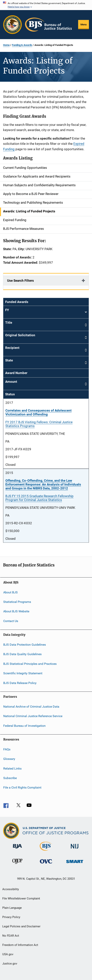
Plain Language (12, 908)
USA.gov (8, 954)
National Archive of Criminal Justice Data (31, 707)
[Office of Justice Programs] (13, 25)
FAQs (7, 749)
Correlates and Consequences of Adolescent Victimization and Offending (38, 412)
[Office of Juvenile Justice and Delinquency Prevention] (17, 865)
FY (46, 312)
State (9, 360)
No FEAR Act (11, 936)
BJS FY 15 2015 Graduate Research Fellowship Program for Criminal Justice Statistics (39, 498)
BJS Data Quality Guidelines (22, 654)
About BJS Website (16, 611)
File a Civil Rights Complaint (22, 787)
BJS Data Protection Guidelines (25, 645)
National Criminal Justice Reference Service (33, 716)
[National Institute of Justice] (75, 849)
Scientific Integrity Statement (23, 673)
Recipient (12, 348)
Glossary (9, 759)
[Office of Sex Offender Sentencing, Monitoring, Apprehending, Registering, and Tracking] (75, 864)
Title (9, 323)
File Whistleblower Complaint (21, 898)
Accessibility (11, 889)
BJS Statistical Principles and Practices (30, 664)
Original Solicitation (20, 335)
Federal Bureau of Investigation (24, 726)
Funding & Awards (22, 45)
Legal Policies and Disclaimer (21, 926)
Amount (11, 382)
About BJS (10, 592)
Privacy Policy (11, 917)
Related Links (12, 768)
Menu (84, 24)
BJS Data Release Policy (20, 683)
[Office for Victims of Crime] (46, 864)
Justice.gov (10, 964)
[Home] (48, 25)
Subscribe (10, 778)
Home (6, 45)
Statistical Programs (17, 602)
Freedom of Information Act (20, 945)
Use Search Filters (20, 281)
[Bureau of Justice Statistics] (46, 851)
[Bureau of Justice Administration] (17, 849)
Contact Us (11, 621)
